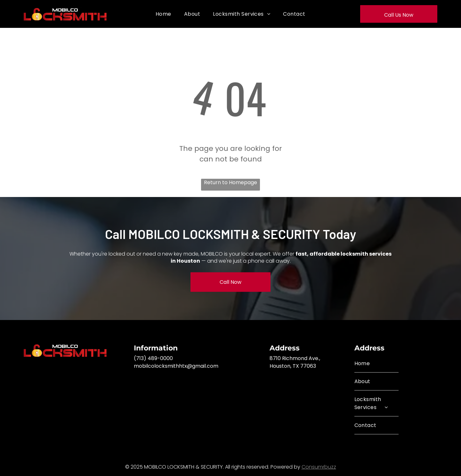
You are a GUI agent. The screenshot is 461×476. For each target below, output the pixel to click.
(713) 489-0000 (153, 358)
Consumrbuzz (319, 467)
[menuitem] (163, 14)
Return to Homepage (230, 182)
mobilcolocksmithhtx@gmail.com (176, 366)
